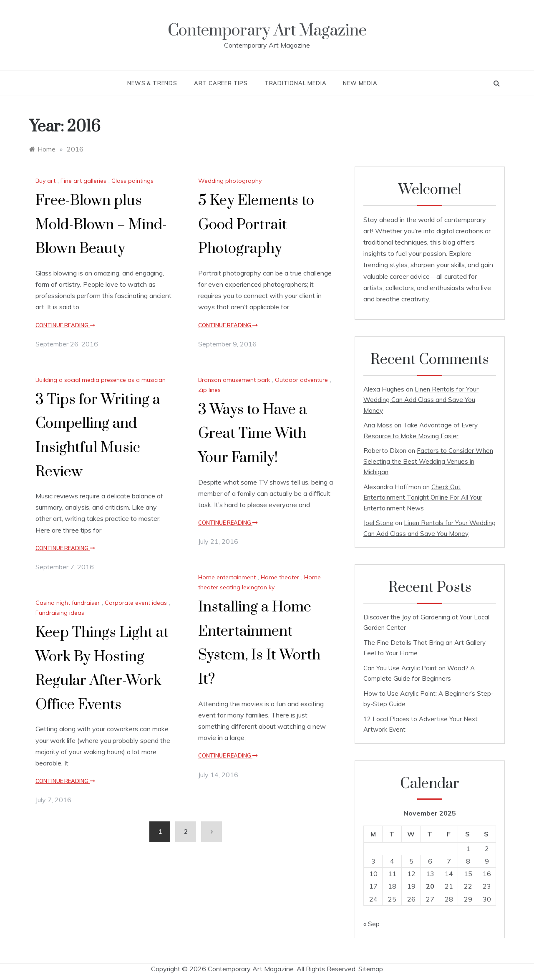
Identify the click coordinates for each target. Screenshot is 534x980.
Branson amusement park (234, 380)
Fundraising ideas (60, 613)
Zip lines (209, 390)
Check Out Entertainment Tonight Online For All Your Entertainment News (423, 498)
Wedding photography (230, 181)
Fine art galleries (83, 181)
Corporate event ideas (136, 603)
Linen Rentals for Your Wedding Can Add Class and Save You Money (421, 400)
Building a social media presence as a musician (101, 380)
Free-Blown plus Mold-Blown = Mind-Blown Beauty (101, 225)
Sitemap (371, 969)
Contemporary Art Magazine (267, 31)
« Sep (372, 924)
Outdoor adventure (301, 380)
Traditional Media (296, 83)
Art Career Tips (221, 83)
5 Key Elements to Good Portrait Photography (256, 225)
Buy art (45, 181)
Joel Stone (378, 523)
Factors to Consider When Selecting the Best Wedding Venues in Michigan (428, 461)
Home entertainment (227, 577)
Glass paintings (132, 181)
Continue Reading (65, 325)
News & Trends (152, 83)
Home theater (280, 577)
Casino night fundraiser (68, 603)
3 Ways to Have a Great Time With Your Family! (252, 434)
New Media (360, 83)
